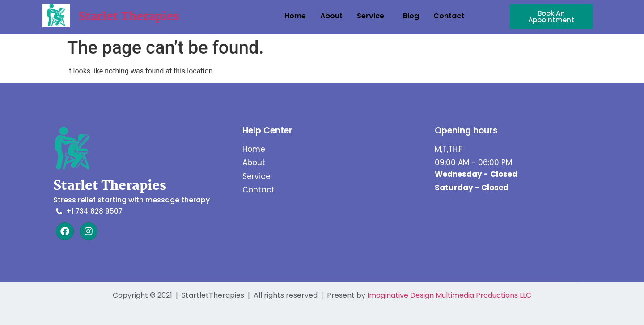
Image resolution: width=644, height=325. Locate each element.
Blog (411, 16)
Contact (449, 16)
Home (295, 16)
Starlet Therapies (129, 17)
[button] (373, 16)
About (331, 16)
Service (371, 16)
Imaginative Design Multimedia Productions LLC (449, 295)
